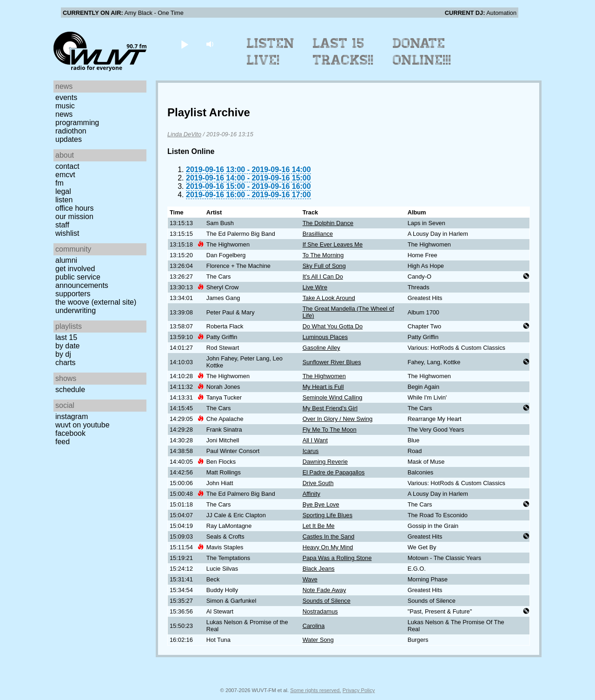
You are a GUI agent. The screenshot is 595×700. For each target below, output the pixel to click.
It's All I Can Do (323, 277)
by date (67, 346)
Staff (62, 225)
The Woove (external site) (96, 302)
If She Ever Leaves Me (333, 244)
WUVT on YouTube (83, 425)
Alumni (66, 260)
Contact (67, 166)
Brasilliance (318, 234)
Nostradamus (320, 611)
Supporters (73, 294)
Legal (63, 191)
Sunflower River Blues (332, 362)
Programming (77, 123)
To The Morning (323, 255)
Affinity (311, 494)
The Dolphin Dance (328, 223)
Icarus (311, 451)
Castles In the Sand (329, 537)
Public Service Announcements (82, 281)
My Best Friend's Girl (330, 408)
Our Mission (74, 217)
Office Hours (74, 208)
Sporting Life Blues (327, 515)
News (64, 114)
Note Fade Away (324, 590)
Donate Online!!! (422, 52)
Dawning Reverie (325, 462)
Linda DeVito (184, 134)
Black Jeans (319, 569)
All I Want (315, 440)
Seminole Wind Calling (333, 397)
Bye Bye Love (321, 504)
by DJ (63, 354)
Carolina (314, 626)
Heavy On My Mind (328, 547)
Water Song (318, 640)
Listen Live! (271, 52)
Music (65, 106)
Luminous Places (325, 337)
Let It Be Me (319, 526)
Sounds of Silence (327, 601)
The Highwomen (324, 376)
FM (59, 183)
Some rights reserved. (315, 690)
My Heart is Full (323, 387)
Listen (64, 200)
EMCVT (65, 175)
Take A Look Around (329, 298)
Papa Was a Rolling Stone (337, 558)
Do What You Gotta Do (333, 326)
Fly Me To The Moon (330, 430)
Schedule (70, 390)
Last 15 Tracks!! (343, 52)
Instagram (72, 417)
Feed (63, 442)
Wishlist (67, 233)
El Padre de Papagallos (334, 472)
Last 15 (66, 337)
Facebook (70, 433)
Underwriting (76, 310)
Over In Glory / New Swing (338, 419)
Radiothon (71, 131)
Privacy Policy (359, 690)
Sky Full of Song (324, 266)
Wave (310, 579)
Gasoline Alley (321, 348)
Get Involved (75, 269)
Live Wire (315, 287)
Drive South (318, 483)
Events (66, 97)
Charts (66, 363)
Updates (69, 139)
